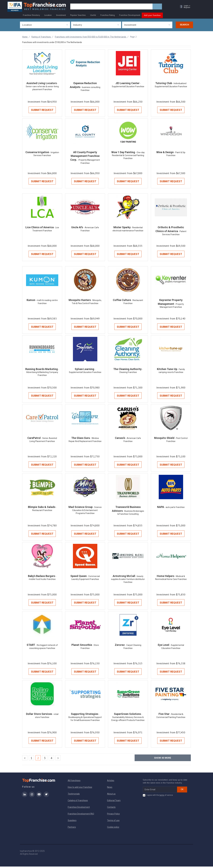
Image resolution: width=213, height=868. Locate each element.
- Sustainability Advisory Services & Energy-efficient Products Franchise (128, 719)
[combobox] (45, 25)
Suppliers (72, 822)
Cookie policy (113, 829)
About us (111, 795)
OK (182, 791)
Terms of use (113, 822)
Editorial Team (114, 802)
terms (162, 797)
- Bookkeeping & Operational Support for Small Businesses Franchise (85, 719)
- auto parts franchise (175, 508)
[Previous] (25, 759)
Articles (111, 782)
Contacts (111, 809)
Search (184, 25)
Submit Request (42, 110)
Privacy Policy (113, 815)
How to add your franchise (80, 789)
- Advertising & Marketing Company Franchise (43, 373)
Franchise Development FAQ (81, 815)
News (110, 789)
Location (48, 15)
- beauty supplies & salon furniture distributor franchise (128, 580)
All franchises (74, 782)
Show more (163, 759)
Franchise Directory (31, 15)
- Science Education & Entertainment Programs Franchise (87, 511)
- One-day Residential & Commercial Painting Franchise (128, 156)
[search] (111, 7)
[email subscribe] (160, 791)
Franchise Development (130, 15)
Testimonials (74, 795)
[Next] (58, 759)
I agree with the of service (158, 797)
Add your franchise (152, 15)
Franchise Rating (108, 15)
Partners (72, 829)
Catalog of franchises (78, 802)
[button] (184, 7)
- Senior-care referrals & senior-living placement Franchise (42, 87)
